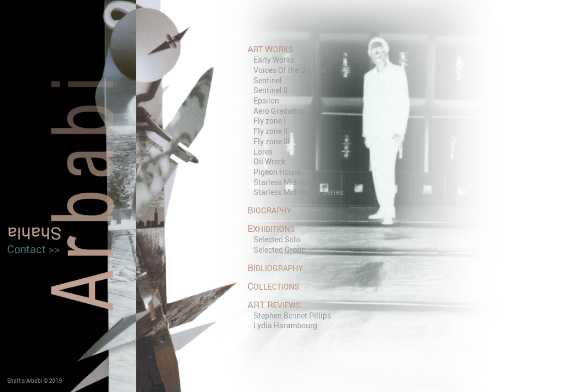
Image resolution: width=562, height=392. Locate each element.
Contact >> (33, 249)
